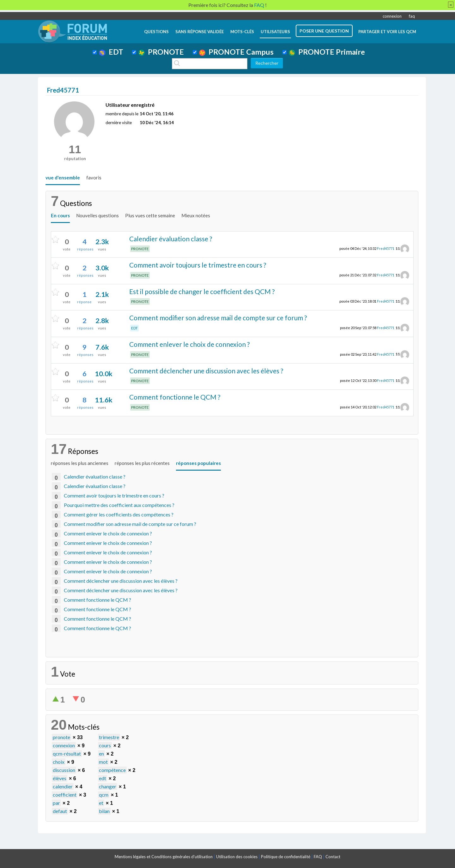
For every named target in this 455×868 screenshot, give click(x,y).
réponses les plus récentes (142, 463)
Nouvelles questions (97, 215)
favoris (94, 178)
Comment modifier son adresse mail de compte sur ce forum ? (218, 318)
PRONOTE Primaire (327, 52)
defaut (60, 811)
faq (412, 16)
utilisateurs (275, 32)
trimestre (109, 737)
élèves (60, 778)
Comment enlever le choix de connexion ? (189, 344)
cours (105, 745)
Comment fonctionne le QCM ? (175, 397)
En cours (60, 215)
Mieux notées (196, 215)
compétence (112, 770)
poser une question (324, 31)
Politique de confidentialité (286, 857)
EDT (111, 52)
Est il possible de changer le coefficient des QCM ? (202, 291)
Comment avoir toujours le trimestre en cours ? (198, 265)
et (101, 803)
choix (59, 762)
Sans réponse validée (200, 32)
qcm (104, 795)
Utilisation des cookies (237, 857)
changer (108, 786)
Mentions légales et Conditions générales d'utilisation (164, 857)
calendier (63, 786)
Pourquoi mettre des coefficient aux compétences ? (119, 505)
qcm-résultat (67, 753)
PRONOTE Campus (236, 52)
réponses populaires (198, 463)
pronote (61, 737)
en (101, 753)
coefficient (65, 795)
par (56, 803)
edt (103, 778)
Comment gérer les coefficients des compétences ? (119, 514)
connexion (392, 16)
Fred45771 (386, 248)
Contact (333, 857)
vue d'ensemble (63, 178)
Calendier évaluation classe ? (171, 239)
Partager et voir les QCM (387, 32)
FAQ (318, 857)
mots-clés (242, 32)
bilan (104, 811)
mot (103, 762)
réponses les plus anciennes (80, 463)
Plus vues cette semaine (150, 215)
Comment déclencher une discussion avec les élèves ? (206, 371)
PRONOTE (161, 52)
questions (156, 32)
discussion (64, 770)
